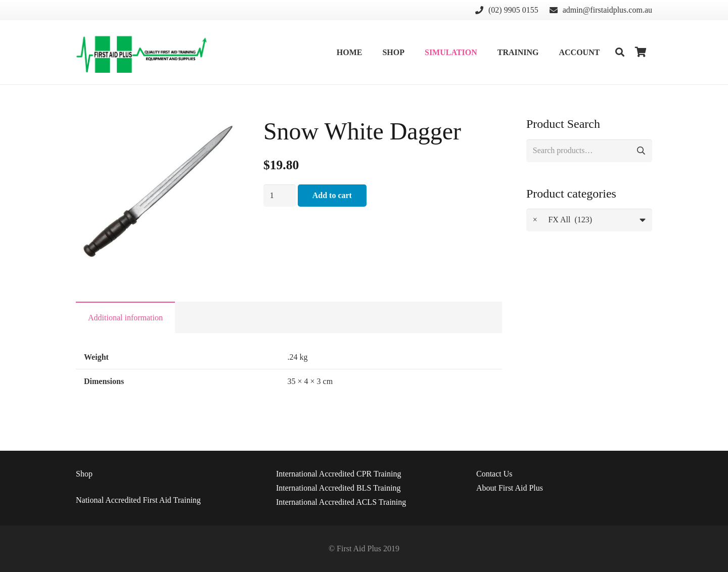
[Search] (620, 52)
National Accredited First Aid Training (138, 500)
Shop (84, 474)
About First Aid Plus (510, 488)
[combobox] (589, 220)
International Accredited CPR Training (339, 474)
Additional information (125, 318)
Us (494, 474)
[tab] (125, 317)
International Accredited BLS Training (338, 488)
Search (641, 151)
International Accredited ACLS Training (341, 502)
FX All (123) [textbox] (562, 220)
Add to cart (332, 195)
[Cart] (641, 52)
